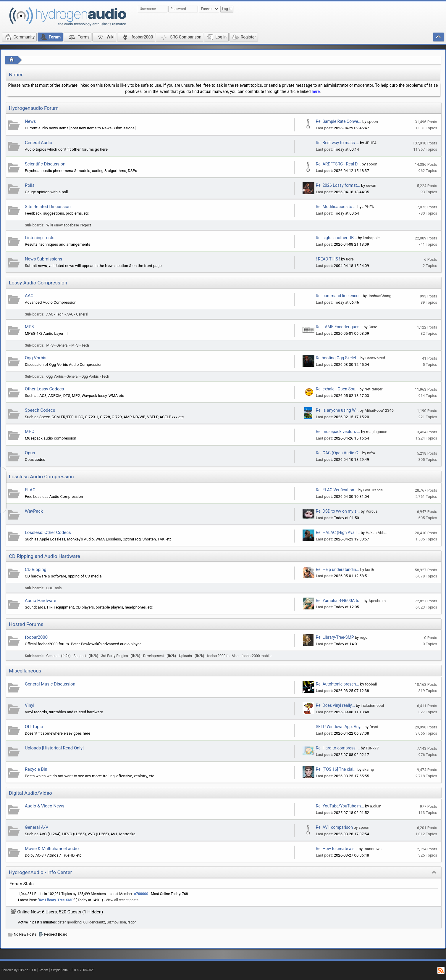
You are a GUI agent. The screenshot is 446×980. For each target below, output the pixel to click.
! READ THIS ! (328, 259)
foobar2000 (36, 637)
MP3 (29, 327)
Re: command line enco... (339, 296)
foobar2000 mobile (256, 656)
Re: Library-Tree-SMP (335, 637)
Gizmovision (116, 922)
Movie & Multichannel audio (52, 849)
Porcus (372, 511)
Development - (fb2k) (160, 656)
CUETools (54, 588)
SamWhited (375, 358)
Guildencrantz (94, 922)
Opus (30, 453)
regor (364, 637)
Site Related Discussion (48, 207)
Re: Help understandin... (338, 569)
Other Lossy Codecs (44, 389)
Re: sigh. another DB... (336, 238)
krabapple (371, 238)
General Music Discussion (50, 684)
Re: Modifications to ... (336, 207)
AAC (29, 296)
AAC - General (77, 314)
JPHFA (371, 143)
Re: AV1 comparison (334, 827)
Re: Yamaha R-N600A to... (339, 601)
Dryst (374, 727)
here (316, 91)
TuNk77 (372, 748)
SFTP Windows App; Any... (340, 727)
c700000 (141, 894)
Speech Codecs (40, 410)
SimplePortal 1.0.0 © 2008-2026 (73, 970)
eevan (371, 185)
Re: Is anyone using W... (337, 410)
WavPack (34, 511)
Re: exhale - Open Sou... (337, 389)
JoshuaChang (379, 296)
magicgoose (377, 432)
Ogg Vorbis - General (63, 376)
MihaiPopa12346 (379, 410)
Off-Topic (34, 727)
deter (62, 922)
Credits (44, 970)
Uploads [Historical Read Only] (54, 748)
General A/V (37, 827)
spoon (373, 122)
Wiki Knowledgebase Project (69, 225)
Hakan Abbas (377, 533)
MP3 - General (58, 345)
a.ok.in (376, 806)
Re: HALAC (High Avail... (338, 532)
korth (370, 570)
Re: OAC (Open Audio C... (339, 453)
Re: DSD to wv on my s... (338, 511)
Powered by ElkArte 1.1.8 (19, 970)
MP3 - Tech (80, 345)
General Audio (39, 143)
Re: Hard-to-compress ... (338, 748)
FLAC (30, 490)
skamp (368, 769)
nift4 (371, 453)
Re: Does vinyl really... (335, 705)
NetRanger (373, 389)
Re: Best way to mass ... (337, 143)
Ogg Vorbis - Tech (95, 376)
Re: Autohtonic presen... (338, 684)
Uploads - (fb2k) (192, 656)
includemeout (373, 705)
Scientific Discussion (45, 164)
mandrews (373, 849)
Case (373, 327)
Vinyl (30, 705)
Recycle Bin (36, 769)
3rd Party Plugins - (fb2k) (121, 656)
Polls (30, 185)
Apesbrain (377, 601)
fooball (371, 684)
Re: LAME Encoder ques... (339, 327)
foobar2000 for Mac (223, 656)
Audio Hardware (41, 601)
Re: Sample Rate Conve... (339, 121)
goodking (75, 922)
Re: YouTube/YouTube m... (340, 806)
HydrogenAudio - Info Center (40, 872)
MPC (30, 432)
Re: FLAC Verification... (337, 490)
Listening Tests (40, 238)
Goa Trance (373, 490)
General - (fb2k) (59, 656)
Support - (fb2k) (86, 656)
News (30, 121)
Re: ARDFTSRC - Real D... (338, 164)
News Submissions (43, 259)
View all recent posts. (122, 900)
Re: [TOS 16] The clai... (336, 769)
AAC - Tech (55, 314)
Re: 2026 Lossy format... (338, 185)
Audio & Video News (45, 806)
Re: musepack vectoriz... (338, 432)
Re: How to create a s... (337, 849)
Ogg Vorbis (36, 358)
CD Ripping (36, 569)
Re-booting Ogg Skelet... (338, 358)
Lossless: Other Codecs (48, 532)
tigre (350, 259)
